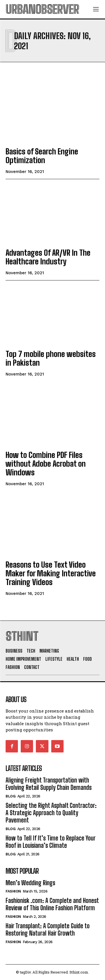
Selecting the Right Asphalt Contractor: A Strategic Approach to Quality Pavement (51, 813)
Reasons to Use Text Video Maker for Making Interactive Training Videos (51, 573)
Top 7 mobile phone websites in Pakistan (51, 358)
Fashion (13, 891)
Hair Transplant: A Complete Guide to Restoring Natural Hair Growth (48, 930)
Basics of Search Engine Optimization (42, 156)
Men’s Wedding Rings (30, 883)
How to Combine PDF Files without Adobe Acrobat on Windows (46, 464)
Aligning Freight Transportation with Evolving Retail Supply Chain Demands (49, 784)
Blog (11, 796)
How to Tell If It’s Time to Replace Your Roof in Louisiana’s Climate (51, 842)
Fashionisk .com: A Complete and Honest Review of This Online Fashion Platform (52, 904)
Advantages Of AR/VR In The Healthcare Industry (48, 257)
